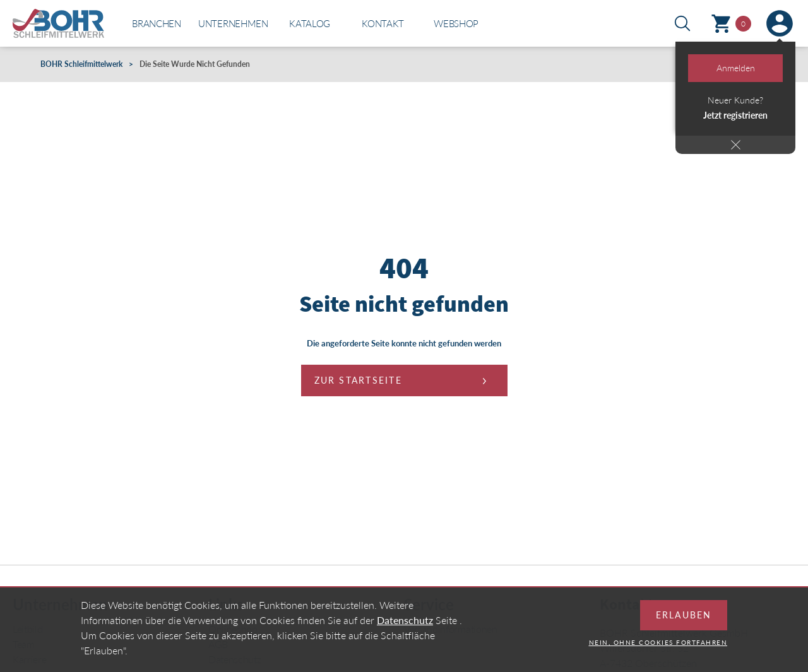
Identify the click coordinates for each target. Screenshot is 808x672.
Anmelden (736, 68)
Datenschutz (405, 628)
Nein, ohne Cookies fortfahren (658, 651)
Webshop (456, 23)
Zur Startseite (358, 380)
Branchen (157, 23)
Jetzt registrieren (735, 115)
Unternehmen (233, 23)
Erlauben (684, 623)
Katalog (310, 23)
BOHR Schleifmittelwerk (81, 64)
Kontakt (383, 23)
